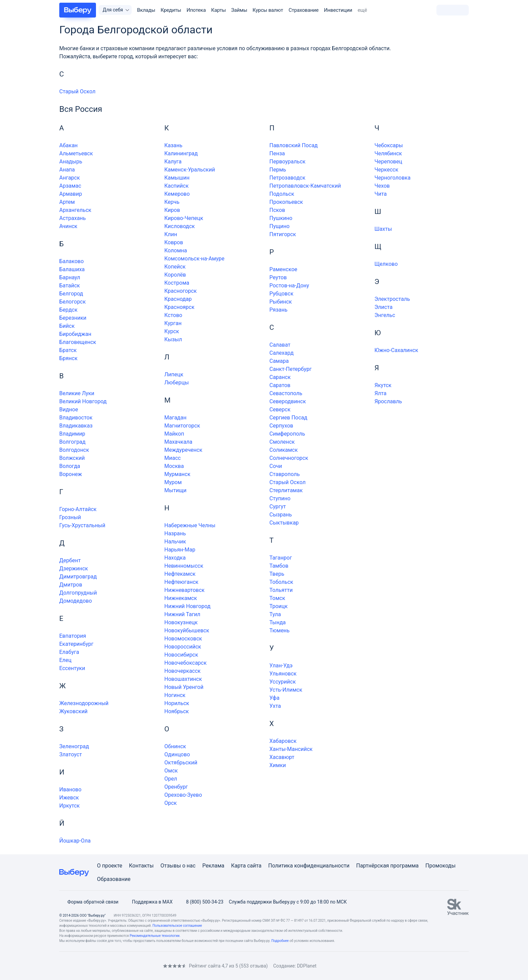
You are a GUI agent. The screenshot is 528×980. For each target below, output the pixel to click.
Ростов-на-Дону (289, 286)
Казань (173, 145)
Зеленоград (74, 746)
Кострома (177, 283)
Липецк (174, 374)
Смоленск (282, 442)
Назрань (175, 533)
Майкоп (174, 434)
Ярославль (388, 401)
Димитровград (78, 577)
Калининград (181, 153)
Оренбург (176, 787)
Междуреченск (183, 450)
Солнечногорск (289, 458)
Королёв (175, 275)
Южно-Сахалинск (396, 350)
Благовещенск (78, 342)
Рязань (278, 310)
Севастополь (286, 393)
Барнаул (70, 277)
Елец (65, 660)
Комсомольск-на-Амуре (194, 259)
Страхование (304, 10)
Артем (67, 202)
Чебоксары (389, 145)
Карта (238, 866)
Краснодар (178, 299)
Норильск (177, 703)
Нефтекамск (180, 574)
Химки (278, 765)
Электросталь (392, 299)
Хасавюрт (282, 757)
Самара (279, 361)
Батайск (70, 286)
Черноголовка (392, 178)
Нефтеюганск (181, 582)
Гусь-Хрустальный (82, 525)
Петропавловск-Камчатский (305, 186)
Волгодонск (74, 450)
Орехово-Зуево (183, 795)
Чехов (382, 186)
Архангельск (75, 210)
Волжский (72, 458)
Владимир (72, 434)
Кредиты (171, 10)
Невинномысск (184, 566)
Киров (172, 210)
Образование (114, 879)
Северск (280, 409)
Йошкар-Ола (75, 841)
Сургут (278, 507)
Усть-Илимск (286, 690)
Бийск (67, 326)
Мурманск (177, 474)
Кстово (173, 315)
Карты (219, 10)
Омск (171, 771)
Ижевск (69, 798)
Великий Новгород (83, 401)
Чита (381, 194)
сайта (254, 866)
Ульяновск (283, 674)
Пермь (278, 170)
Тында (278, 622)
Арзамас (70, 186)
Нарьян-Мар (180, 550)
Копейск (175, 267)
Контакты (141, 866)
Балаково (72, 261)
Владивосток (76, 418)
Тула (275, 614)
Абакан (69, 145)
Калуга (173, 162)
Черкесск (386, 170)
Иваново (70, 789)
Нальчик (175, 542)
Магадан (175, 418)
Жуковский (73, 711)
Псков (277, 210)
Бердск (68, 310)
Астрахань (73, 218)
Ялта (381, 393)
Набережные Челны (190, 525)
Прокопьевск (286, 202)
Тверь (277, 574)
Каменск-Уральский (190, 170)
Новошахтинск (183, 679)
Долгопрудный (78, 593)
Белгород (71, 294)
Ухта (275, 706)
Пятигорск (283, 234)
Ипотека (196, 10)
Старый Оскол (77, 91)
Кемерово (177, 194)
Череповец (388, 162)
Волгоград (72, 442)
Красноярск (179, 307)
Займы (239, 10)
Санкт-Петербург (291, 369)
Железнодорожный (84, 703)
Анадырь (71, 162)
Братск (68, 350)
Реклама (213, 866)
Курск (172, 331)
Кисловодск (179, 226)
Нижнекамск (181, 598)
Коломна (176, 250)
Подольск (282, 194)
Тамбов (279, 566)
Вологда (70, 466)
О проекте (110, 866)
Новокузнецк (181, 622)
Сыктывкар (284, 523)
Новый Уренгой (184, 687)
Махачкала (178, 442)
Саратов (280, 385)
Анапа (67, 170)
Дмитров (71, 585)
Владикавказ (76, 426)
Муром (173, 482)
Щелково (386, 264)
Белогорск (73, 302)
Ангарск (70, 178)
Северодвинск (288, 401)
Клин (171, 234)
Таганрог (281, 558)
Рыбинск (281, 302)
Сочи (276, 466)
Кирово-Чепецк (184, 218)
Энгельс (385, 315)
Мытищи (175, 490)
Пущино (279, 226)
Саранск (280, 377)
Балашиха (72, 269)
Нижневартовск (185, 590)
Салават (280, 345)
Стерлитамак (286, 490)
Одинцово (177, 754)
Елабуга (69, 652)
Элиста (384, 307)
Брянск (68, 358)
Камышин (177, 178)
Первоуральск (287, 162)
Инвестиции (338, 10)
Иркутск (70, 806)
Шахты (383, 229)
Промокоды (440, 866)
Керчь (172, 202)
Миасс (173, 458)
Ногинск (175, 695)
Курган (173, 323)
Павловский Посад (294, 145)
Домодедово (76, 601)
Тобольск (281, 582)
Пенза (277, 153)
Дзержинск (74, 568)
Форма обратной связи (89, 902)
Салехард (282, 353)
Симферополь (287, 434)
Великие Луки (77, 393)
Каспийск (176, 186)
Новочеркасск (183, 671)
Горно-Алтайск (78, 509)
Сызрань (281, 515)
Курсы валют (268, 10)
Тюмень (279, 630)
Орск (171, 803)
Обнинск (175, 746)
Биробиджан (75, 334)
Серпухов (281, 426)
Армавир (71, 194)
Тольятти (281, 590)
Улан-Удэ (281, 666)
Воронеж (71, 474)
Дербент (70, 560)
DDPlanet (307, 966)
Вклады (146, 10)
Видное (69, 409)
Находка (175, 558)
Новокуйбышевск (187, 630)
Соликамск (284, 450)
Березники (73, 318)
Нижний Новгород (187, 606)
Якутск (383, 385)
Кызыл (173, 339)
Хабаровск (283, 741)
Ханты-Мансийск (291, 749)
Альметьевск (76, 153)
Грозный (70, 517)
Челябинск (388, 153)
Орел (171, 779)
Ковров (174, 242)
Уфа (274, 698)
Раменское (283, 269)
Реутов (278, 277)
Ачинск (68, 226)
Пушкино (281, 218)
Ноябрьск (177, 711)
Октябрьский (181, 763)
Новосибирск (181, 655)
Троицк (278, 606)
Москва (174, 466)
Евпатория (73, 636)
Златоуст (71, 754)
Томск (277, 598)
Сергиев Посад (288, 418)
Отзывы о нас (178, 866)
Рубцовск (281, 294)
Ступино (280, 498)
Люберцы (177, 383)
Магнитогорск (182, 426)
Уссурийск (283, 682)
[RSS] (116, 966)
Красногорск (180, 291)
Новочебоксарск (186, 663)
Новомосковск (183, 639)
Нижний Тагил (182, 614)
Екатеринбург (76, 644)
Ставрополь (285, 474)
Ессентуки (72, 668)
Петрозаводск (287, 178)
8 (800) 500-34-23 (201, 902)
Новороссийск (183, 647)
